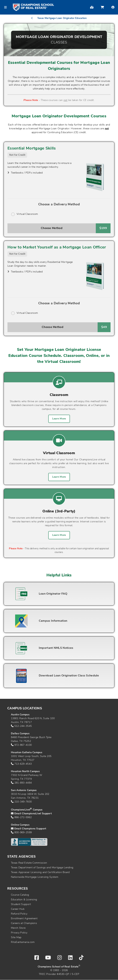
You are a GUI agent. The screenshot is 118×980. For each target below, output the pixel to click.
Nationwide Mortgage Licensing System (35, 877)
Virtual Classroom (27, 214)
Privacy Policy (19, 933)
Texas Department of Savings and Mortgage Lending (42, 868)
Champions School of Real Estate (58, 967)
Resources (18, 889)
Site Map (16, 938)
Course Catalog (20, 895)
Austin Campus (20, 715)
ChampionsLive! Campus (27, 810)
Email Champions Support (30, 829)
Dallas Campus (20, 734)
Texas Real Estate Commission (29, 863)
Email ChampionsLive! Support (33, 814)
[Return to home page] (33, 7)
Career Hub (18, 909)
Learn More (59, 419)
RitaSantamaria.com (23, 942)
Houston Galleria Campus (27, 753)
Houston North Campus (25, 771)
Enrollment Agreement (24, 919)
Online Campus (20, 825)
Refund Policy (19, 914)
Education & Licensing (24, 900)
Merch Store (18, 928)
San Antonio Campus (24, 790)
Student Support (21, 904)
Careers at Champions (24, 923)
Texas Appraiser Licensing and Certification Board (40, 872)
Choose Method (52, 228)
